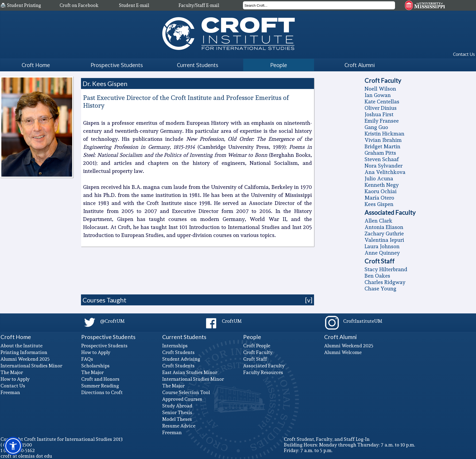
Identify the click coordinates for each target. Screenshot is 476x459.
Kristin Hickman (384, 134)
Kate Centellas (382, 102)
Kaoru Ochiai (381, 191)
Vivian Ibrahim (383, 140)
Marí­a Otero (379, 198)
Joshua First (379, 114)
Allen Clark (378, 221)
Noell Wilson (380, 89)
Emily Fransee (382, 121)
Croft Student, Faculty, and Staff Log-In (327, 439)
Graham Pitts (380, 153)
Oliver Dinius (381, 108)
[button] (13, 446)
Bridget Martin (382, 146)
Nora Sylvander (384, 166)
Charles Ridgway (385, 282)
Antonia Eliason (384, 227)
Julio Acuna (379, 178)
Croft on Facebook (79, 5)
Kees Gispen (379, 204)
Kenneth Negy (382, 185)
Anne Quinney (382, 253)
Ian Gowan (378, 95)
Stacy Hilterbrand (386, 269)
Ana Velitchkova (385, 172)
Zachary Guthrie (384, 234)
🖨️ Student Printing (21, 5)
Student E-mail (134, 5)
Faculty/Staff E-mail (199, 5)
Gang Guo (376, 127)
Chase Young (380, 289)
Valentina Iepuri (384, 240)
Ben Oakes (377, 276)
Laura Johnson (382, 246)
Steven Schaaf (382, 159)
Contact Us (464, 54)
